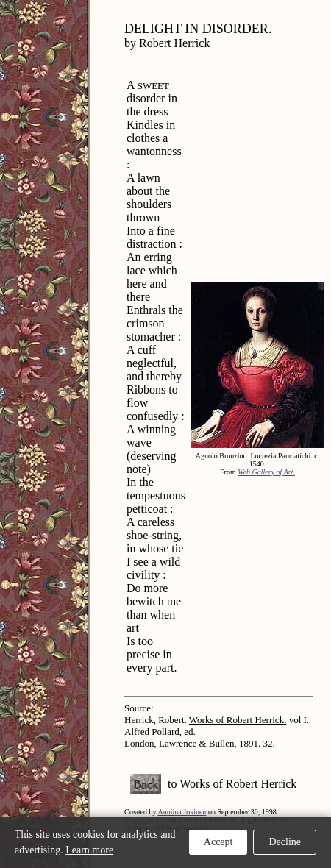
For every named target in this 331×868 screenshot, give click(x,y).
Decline (285, 842)
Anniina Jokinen (182, 812)
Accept (218, 842)
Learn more (89, 850)
